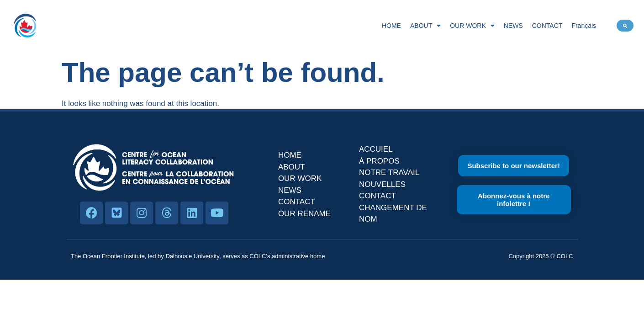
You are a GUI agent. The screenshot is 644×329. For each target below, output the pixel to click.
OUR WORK (472, 26)
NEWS (513, 26)
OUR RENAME (304, 214)
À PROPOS (379, 161)
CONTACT (547, 26)
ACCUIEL (376, 149)
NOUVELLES (382, 184)
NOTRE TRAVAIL (389, 172)
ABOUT (425, 26)
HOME (391, 26)
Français (584, 26)
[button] (625, 26)
